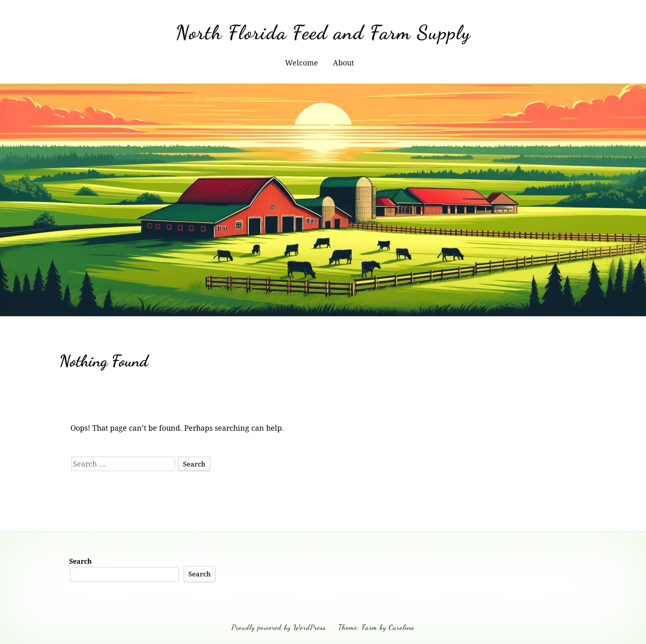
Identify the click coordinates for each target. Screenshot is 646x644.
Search (81, 561)
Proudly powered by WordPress (279, 627)
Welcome (302, 63)
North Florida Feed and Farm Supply (323, 32)
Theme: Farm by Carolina (376, 627)
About (343, 63)
